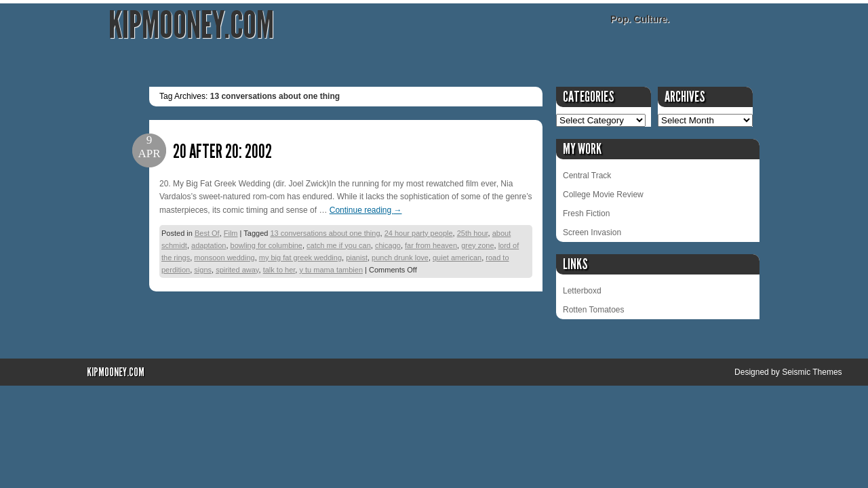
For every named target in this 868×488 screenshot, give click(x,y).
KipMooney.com (191, 25)
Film (231, 233)
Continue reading (366, 210)
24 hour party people (419, 233)
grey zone (477, 245)
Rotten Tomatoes (594, 310)
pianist (357, 258)
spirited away (237, 270)
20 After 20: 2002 (222, 151)
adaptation (209, 245)
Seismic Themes (812, 372)
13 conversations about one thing (325, 233)
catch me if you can (339, 245)
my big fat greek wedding (300, 258)
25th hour (473, 233)
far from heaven (431, 245)
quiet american (457, 258)
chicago (388, 245)
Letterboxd (582, 291)
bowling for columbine (267, 245)
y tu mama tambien (331, 270)
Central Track (587, 176)
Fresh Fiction (586, 213)
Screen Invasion (592, 232)
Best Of (207, 233)
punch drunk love (400, 258)
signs (203, 270)
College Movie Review (603, 195)
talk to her (279, 270)
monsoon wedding (224, 258)
